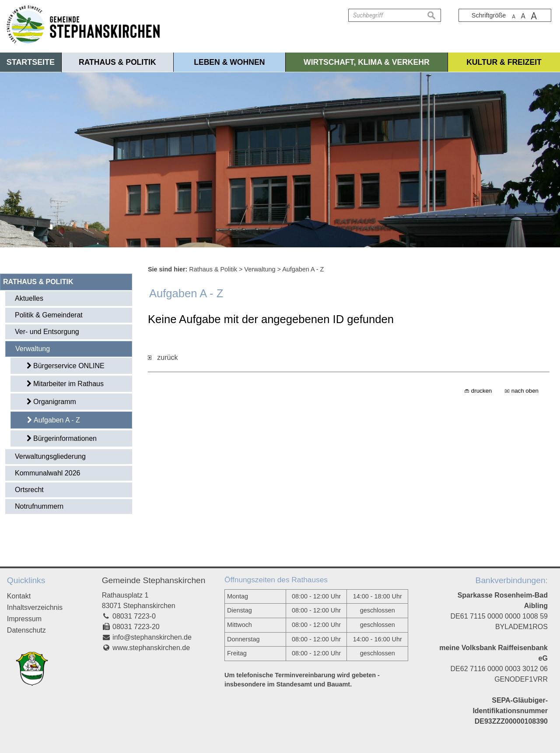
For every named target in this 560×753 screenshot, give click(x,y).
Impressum (24, 619)
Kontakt (19, 596)
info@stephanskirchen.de (152, 637)
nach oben (525, 391)
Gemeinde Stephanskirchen (154, 580)
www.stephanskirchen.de (151, 648)
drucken (481, 391)
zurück (163, 357)
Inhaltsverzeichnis (35, 607)
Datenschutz (26, 630)
